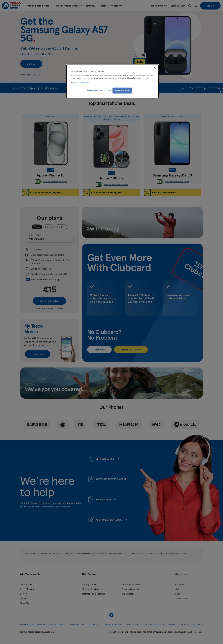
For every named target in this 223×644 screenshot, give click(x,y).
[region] (112, 81)
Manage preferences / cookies (99, 90)
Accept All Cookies (122, 90)
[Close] (155, 68)
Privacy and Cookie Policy (80, 83)
